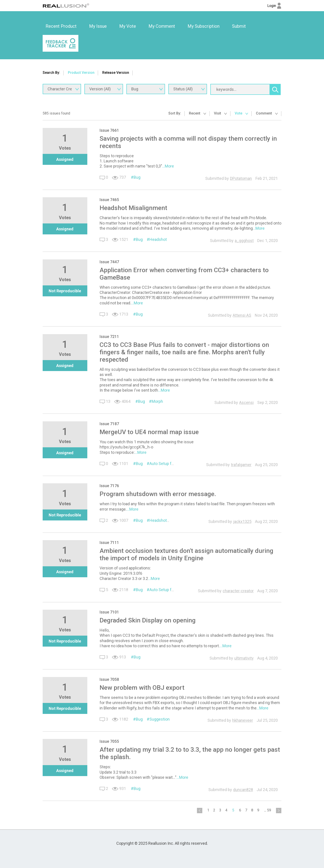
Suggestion (160, 719)
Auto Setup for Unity (167, 590)
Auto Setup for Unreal (168, 464)
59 (269, 810)
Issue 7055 (109, 741)
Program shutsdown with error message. (158, 494)
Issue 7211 (109, 336)
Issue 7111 (109, 542)
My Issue (98, 26)
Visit (220, 113)
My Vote (128, 26)
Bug (137, 177)
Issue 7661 (109, 130)
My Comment (162, 26)
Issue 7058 (109, 679)
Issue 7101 (109, 612)
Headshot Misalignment (133, 208)
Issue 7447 (109, 262)
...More (168, 166)
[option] (61, 26)
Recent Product (61, 26)
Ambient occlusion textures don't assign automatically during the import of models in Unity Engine (186, 554)
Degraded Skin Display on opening (148, 620)
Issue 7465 (109, 200)
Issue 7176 (109, 486)
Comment (267, 113)
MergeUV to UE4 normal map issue (149, 432)
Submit (239, 26)
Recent (198, 113)
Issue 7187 (109, 424)
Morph (157, 401)
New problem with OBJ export (142, 688)
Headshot (158, 239)
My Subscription (204, 26)
